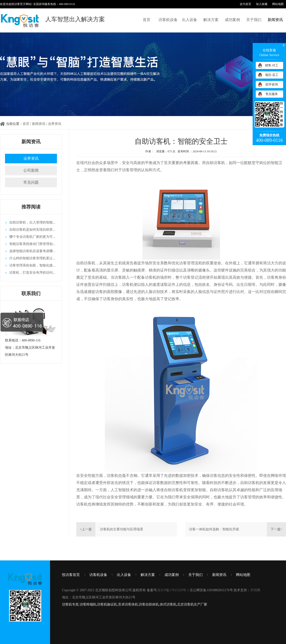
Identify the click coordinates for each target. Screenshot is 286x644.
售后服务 (272, 94)
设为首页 (245, 4)
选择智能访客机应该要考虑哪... (32, 251)
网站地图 (278, 4)
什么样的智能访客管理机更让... (32, 258)
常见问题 (31, 182)
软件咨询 (272, 84)
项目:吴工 (272, 75)
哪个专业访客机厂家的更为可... (32, 237)
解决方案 (211, 20)
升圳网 (255, 590)
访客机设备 (168, 20)
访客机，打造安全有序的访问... (32, 273)
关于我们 (254, 20)
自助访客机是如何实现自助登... (32, 230)
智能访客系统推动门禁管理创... (32, 244)
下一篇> (276, 529)
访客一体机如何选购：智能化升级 (214, 529)
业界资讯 (55, 124)
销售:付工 (272, 65)
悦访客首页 (71, 575)
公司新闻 (31, 170)
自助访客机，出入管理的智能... (32, 222)
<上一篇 (86, 529)
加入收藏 (262, 4)
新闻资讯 (275, 20)
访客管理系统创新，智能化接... (32, 265)
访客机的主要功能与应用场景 (122, 529)
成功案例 (232, 20)
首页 (147, 20)
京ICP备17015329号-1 (173, 590)
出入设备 (189, 20)
